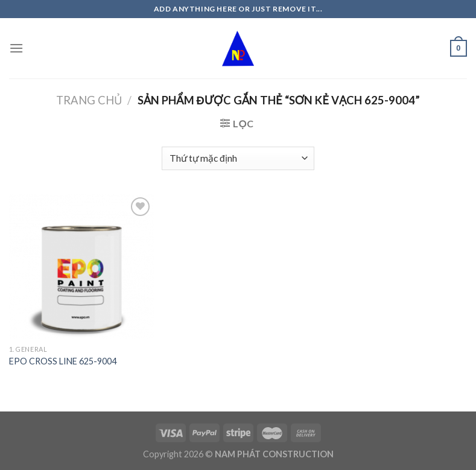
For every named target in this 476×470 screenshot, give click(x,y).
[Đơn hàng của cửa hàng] (238, 158)
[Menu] (16, 48)
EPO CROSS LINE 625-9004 (63, 361)
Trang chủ (89, 100)
